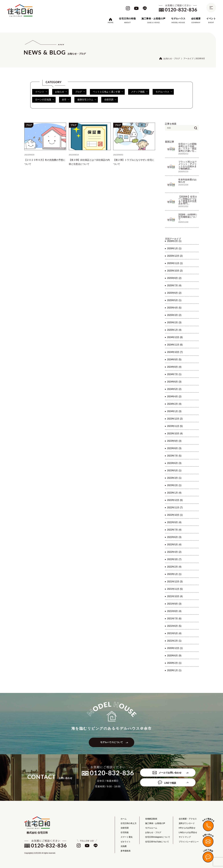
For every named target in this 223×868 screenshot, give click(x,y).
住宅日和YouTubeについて (157, 842)
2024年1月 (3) (174, 411)
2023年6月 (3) (174, 463)
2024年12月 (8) (175, 337)
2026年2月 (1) (174, 241)
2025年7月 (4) (174, 285)
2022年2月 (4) (174, 567)
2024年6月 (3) (174, 382)
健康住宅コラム (87, 100)
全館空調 (111, 100)
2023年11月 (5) (175, 426)
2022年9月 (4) (174, 522)
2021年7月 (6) (174, 619)
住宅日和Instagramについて (158, 837)
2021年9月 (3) (174, 604)
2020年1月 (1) (174, 670)
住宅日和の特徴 (127, 19)
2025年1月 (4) (174, 330)
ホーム (124, 819)
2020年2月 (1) (174, 663)
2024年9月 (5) (174, 359)
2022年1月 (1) (174, 574)
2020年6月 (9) (174, 656)
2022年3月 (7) (174, 559)
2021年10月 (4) (175, 596)
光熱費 (124, 847)
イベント (211, 19)
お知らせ (61, 92)
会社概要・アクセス (188, 819)
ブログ (80, 92)
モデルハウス (178, 19)
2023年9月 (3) (174, 441)
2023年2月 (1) (174, 485)
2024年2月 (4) (174, 404)
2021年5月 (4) (174, 633)
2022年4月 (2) (174, 552)
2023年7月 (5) (174, 456)
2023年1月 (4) (174, 493)
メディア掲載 (140, 92)
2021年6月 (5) (174, 626)
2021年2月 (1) (174, 641)
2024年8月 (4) (174, 367)
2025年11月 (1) (175, 263)
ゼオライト (126, 842)
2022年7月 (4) (174, 530)
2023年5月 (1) (174, 471)
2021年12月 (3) (175, 582)
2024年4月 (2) (174, 396)
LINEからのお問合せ (188, 833)
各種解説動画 (151, 819)
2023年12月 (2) (175, 419)
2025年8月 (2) (174, 278)
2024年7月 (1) (174, 374)
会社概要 (196, 19)
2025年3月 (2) (174, 315)
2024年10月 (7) (175, 352)
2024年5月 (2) (174, 389)
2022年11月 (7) (175, 508)
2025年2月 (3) (174, 322)
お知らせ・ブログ (172, 59)
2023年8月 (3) (174, 448)
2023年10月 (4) (175, 434)
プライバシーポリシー (189, 842)
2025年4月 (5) (174, 308)
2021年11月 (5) (175, 589)
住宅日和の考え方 (129, 824)
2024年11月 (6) (175, 345)
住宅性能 (125, 833)
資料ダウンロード (187, 824)
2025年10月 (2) (175, 271)
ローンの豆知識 (45, 100)
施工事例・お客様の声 (153, 19)
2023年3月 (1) (174, 478)
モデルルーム (151, 828)
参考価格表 (126, 851)
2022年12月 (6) (175, 500)
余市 (66, 100)
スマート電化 (127, 837)
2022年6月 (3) (174, 537)
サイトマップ (185, 837)
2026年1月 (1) (174, 248)
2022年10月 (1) (175, 515)
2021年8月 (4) (174, 611)
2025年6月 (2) (174, 293)
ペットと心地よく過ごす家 (108, 92)
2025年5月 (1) (174, 300)
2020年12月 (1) (175, 648)
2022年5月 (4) (174, 545)
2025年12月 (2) (175, 256)
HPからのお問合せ (187, 828)
